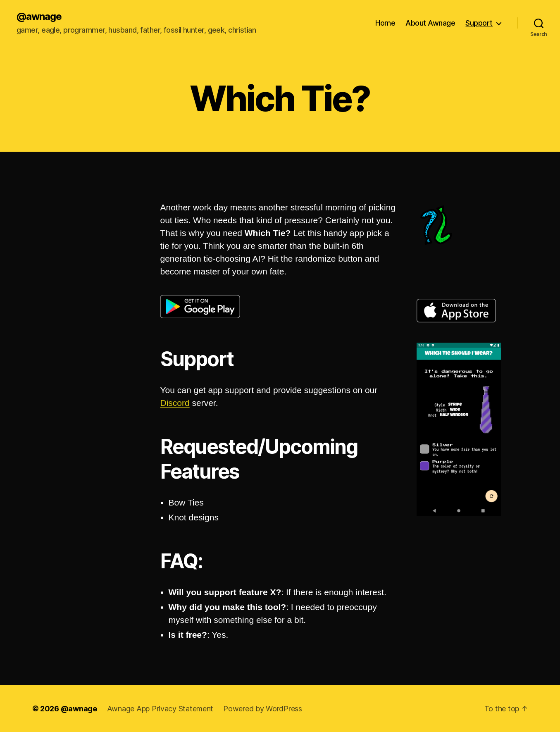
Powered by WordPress (263, 709)
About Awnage (430, 23)
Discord (175, 403)
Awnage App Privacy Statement (160, 709)
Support (479, 23)
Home (385, 23)
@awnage (39, 17)
